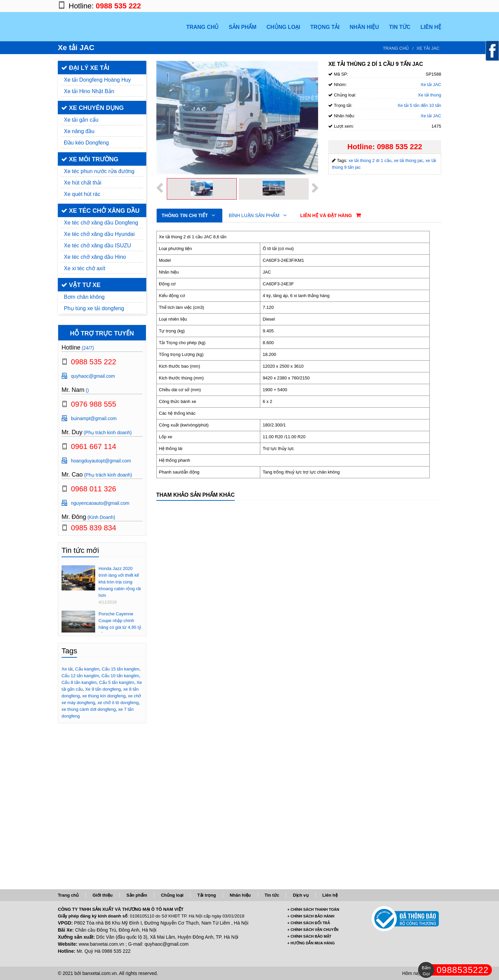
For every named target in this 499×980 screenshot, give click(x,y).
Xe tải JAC (428, 48)
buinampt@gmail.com (94, 418)
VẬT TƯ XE (81, 285)
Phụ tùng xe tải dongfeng (94, 308)
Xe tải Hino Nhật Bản (89, 91)
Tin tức (272, 895)
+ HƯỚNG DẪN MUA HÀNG (311, 943)
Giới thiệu (103, 895)
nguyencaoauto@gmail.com (100, 503)
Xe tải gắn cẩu (81, 120)
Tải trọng (207, 895)
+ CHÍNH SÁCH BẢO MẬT (310, 936)
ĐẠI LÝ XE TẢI (85, 68)
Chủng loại (172, 895)
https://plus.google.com (408, 6)
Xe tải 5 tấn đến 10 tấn (419, 105)
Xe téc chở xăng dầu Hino (95, 257)
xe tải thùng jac (408, 160)
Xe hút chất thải (83, 183)
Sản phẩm (137, 895)
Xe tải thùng (430, 95)
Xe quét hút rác (82, 194)
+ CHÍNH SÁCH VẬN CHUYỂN (313, 930)
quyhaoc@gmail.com (93, 376)
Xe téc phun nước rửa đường (99, 171)
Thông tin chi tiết (188, 215)
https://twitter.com (421, 6)
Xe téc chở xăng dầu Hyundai (99, 234)
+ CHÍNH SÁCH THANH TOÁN (313, 909)
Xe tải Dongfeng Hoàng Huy (97, 80)
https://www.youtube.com (434, 6)
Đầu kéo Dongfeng (86, 143)
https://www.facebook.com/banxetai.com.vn (394, 6)
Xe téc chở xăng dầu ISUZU (98, 246)
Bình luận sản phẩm (258, 215)
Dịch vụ (301, 895)
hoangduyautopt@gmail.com (101, 461)
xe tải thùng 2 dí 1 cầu (370, 160)
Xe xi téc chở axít (85, 268)
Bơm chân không (84, 297)
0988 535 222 (119, 6)
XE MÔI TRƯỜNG (90, 159)
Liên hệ (330, 895)
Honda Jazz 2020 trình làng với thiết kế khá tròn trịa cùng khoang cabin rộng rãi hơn (120, 582)
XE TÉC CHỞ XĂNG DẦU (100, 211)
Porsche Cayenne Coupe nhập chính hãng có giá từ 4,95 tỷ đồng (120, 624)
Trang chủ (396, 48)
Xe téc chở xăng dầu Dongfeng (101, 223)
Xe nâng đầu (79, 131)
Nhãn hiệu (240, 895)
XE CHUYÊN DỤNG (92, 108)
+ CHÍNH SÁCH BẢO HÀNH (311, 916)
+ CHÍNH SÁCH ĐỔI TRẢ (309, 923)
